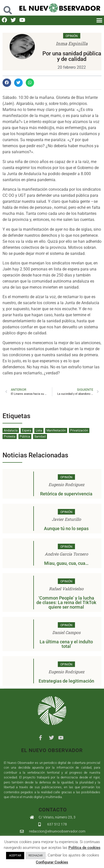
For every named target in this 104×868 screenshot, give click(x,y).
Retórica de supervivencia (66, 494)
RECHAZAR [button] (36, 856)
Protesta (10, 437)
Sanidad (40, 437)
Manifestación (56, 430)
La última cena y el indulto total (66, 644)
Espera (27, 430)
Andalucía (11, 430)
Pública (25, 437)
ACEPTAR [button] (15, 856)
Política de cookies (84, 848)
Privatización (79, 430)
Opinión (72, 36)
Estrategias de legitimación (66, 681)
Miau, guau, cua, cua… (66, 563)
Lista (39, 430)
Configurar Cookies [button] (52, 862)
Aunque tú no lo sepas (66, 528)
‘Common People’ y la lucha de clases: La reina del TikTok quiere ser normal (66, 602)
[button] (99, 20)
